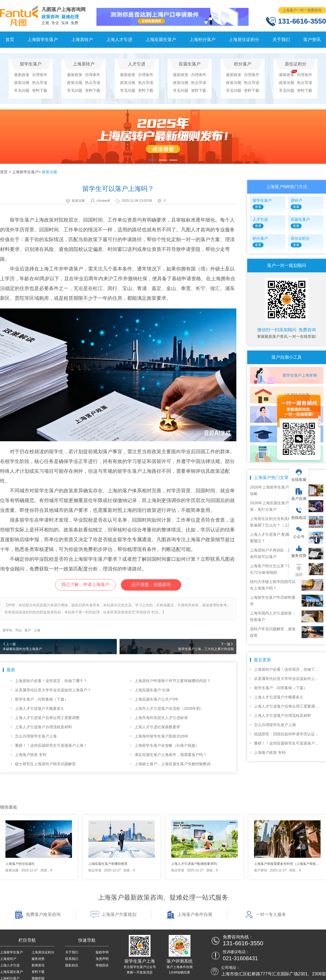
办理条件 (40, 75)
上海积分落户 (202, 40)
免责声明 (102, 959)
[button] (153, 160)
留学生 (8, 630)
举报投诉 (102, 965)
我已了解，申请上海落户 (85, 584)
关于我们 (281, 40)
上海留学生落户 (43, 40)
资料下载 (40, 90)
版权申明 (102, 952)
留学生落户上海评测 (300, 375)
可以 (18, 630)
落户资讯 (312, 40)
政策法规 (22, 83)
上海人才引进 (119, 40)
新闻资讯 (38, 965)
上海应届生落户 (161, 40)
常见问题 (22, 90)
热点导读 (40, 83)
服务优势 (38, 959)
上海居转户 (82, 40)
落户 (28, 630)
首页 (10, 40)
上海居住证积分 (244, 40)
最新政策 (22, 75)
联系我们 (72, 959)
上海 (37, 630)
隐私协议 (72, 965)
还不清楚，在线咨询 (151, 584)
